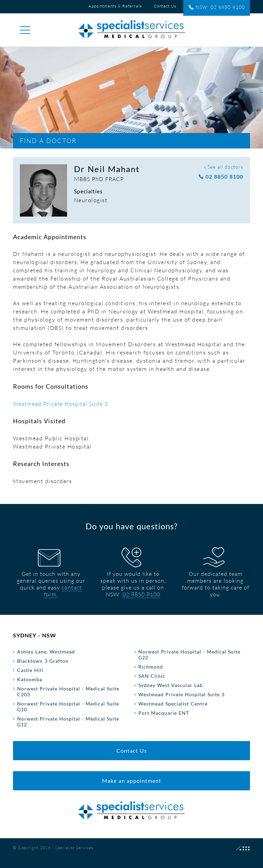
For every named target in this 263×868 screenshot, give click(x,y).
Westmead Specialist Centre (173, 704)
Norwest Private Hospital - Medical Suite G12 (68, 722)
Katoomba (30, 679)
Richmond (151, 667)
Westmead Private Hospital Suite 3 (60, 404)
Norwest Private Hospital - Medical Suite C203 (68, 691)
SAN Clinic (152, 676)
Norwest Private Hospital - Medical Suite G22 (189, 655)
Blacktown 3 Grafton (43, 661)
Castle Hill (30, 670)
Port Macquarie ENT (164, 713)
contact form (63, 591)
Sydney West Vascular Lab (171, 685)
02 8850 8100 (221, 177)
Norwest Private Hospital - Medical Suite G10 (68, 707)
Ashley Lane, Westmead (46, 652)
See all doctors (224, 167)
